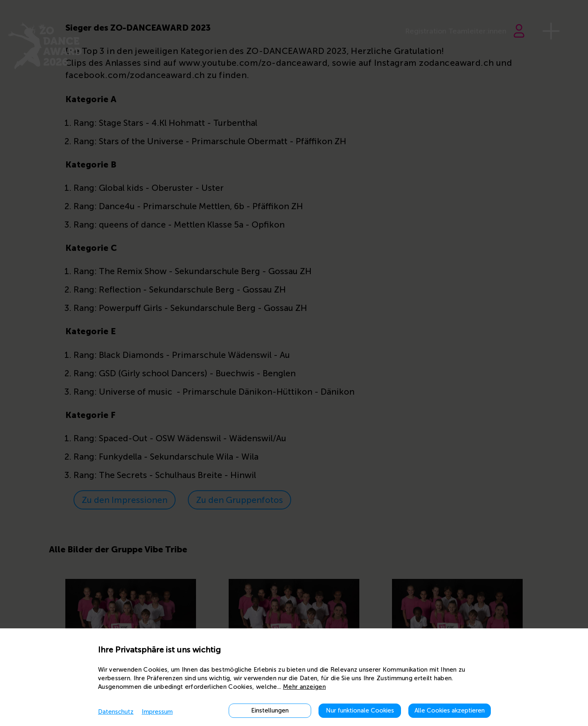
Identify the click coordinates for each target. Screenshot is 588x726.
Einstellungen (270, 710)
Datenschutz (116, 712)
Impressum (157, 712)
